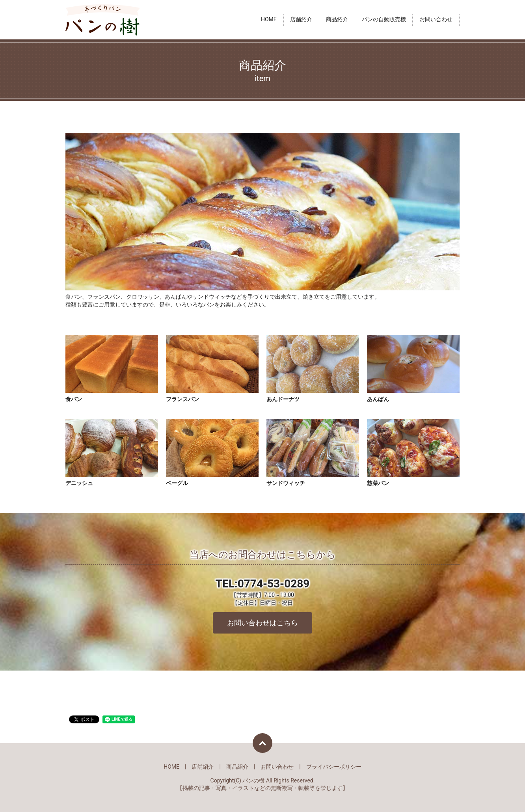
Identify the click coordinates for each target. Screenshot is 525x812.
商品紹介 (337, 20)
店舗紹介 (301, 20)
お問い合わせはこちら (262, 623)
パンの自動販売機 (384, 20)
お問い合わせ (436, 20)
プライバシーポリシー (334, 767)
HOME (269, 20)
